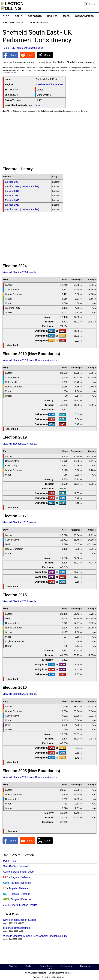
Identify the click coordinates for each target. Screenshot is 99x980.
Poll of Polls (10, 861)
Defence (26, 877)
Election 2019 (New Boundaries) (22, 186)
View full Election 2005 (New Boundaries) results (30, 777)
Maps (66, 16)
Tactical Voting (38, 22)
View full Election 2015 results (19, 601)
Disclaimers (66, 966)
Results (52, 16)
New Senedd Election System (20, 920)
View (38, 105)
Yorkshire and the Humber (49, 84)
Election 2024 (12, 182)
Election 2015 (12, 200)
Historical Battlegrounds (16, 928)
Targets (15, 877)
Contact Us (85, 966)
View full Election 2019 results (19, 444)
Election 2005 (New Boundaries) (22, 209)
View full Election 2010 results (19, 694)
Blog (6, 16)
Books (28, 966)
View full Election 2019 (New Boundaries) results (30, 360)
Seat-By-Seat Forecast (16, 866)
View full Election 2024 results (19, 272)
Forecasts (35, 16)
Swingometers (84, 16)
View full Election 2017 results (19, 522)
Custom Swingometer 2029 (18, 872)
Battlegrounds (13, 22)
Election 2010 (12, 205)
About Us (13, 966)
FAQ (49, 968)
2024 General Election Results (20, 905)
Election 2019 (12, 191)
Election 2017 (12, 196)
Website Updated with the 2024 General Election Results (35, 936)
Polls (19, 16)
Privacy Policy (46, 966)
